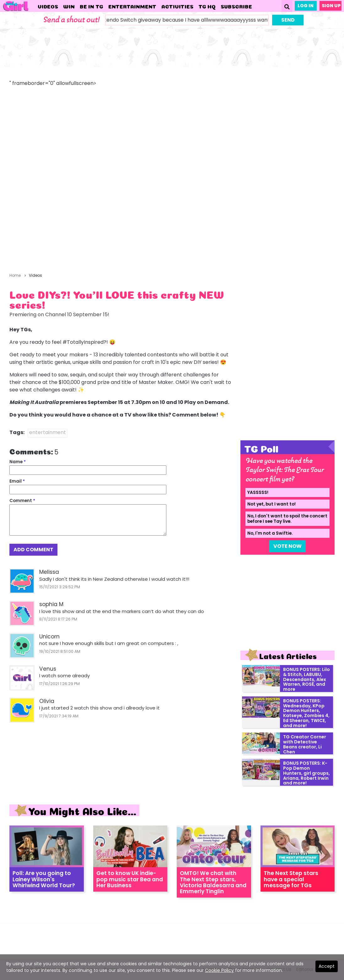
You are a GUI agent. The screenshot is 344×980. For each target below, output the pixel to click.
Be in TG (91, 6)
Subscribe (236, 6)
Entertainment (132, 6)
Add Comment (33, 550)
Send (288, 20)
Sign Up (331, 6)
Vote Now (288, 546)
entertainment (48, 432)
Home (15, 275)
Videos (48, 6)
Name (18, 462)
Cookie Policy (219, 970)
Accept (327, 966)
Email (17, 481)
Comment (22, 501)
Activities (177, 6)
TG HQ (207, 6)
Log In (306, 6)
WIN (69, 6)
